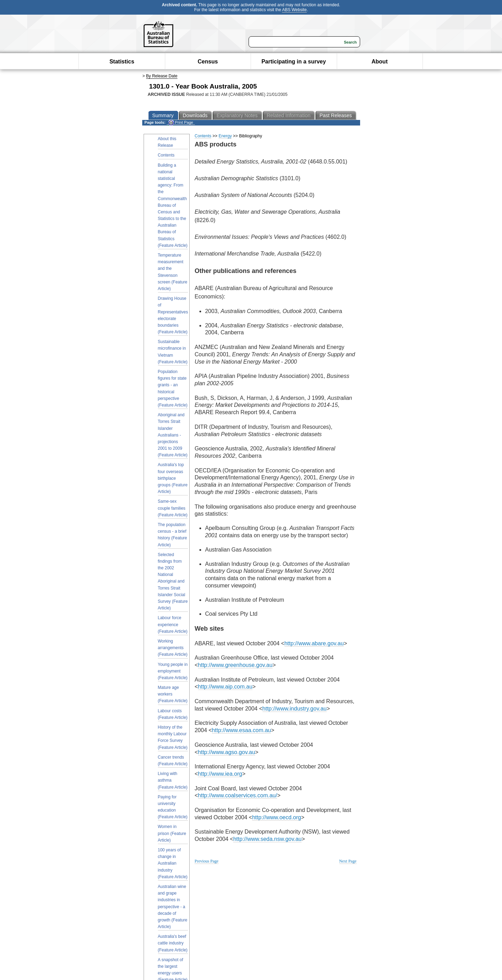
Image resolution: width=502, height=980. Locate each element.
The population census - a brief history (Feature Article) (173, 535)
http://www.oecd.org (277, 817)
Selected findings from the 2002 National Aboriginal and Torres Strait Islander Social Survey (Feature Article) (173, 582)
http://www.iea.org (220, 774)
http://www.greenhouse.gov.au (235, 665)
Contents (166, 155)
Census (208, 62)
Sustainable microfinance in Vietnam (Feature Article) (173, 352)
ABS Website (294, 10)
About (380, 62)
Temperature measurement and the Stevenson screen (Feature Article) (173, 272)
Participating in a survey (294, 62)
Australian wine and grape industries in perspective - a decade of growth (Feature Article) (173, 907)
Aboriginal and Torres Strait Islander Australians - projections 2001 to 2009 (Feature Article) (173, 435)
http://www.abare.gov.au (314, 643)
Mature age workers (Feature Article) (173, 694)
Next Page (348, 861)
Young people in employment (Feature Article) (173, 671)
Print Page (181, 123)
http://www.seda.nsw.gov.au (267, 839)
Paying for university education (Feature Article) (173, 807)
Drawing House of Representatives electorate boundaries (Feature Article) (173, 315)
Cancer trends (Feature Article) (173, 761)
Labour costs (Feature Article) (173, 714)
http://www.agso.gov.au (227, 752)
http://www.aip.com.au (225, 687)
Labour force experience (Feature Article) (173, 624)
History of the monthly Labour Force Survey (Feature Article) (173, 737)
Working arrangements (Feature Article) (173, 648)
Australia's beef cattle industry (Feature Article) (173, 943)
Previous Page (206, 861)
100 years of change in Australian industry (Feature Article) (173, 863)
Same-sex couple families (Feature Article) (173, 508)
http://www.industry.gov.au (295, 709)
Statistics (122, 62)
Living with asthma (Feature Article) (173, 780)
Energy (225, 136)
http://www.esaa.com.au (242, 730)
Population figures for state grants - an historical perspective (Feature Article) (173, 388)
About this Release (167, 142)
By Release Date (162, 76)
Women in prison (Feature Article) (172, 833)
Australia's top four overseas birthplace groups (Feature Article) (173, 478)
